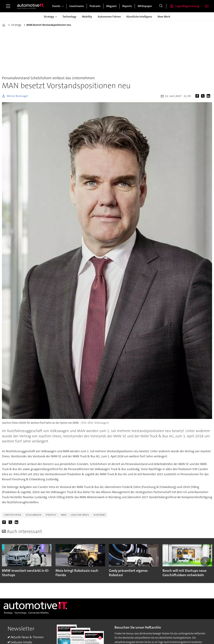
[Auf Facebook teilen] (198, 96)
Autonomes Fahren (109, 17)
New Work (164, 17)
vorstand (99, 515)
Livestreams (77, 6)
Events (56, 6)
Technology (69, 17)
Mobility (87, 17)
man (64, 515)
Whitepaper (145, 6)
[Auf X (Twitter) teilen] (203, 96)
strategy (51, 515)
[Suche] (161, 6)
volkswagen (33, 515)
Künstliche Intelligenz (139, 17)
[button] (205, 562)
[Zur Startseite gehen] (30, 6)
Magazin (111, 6)
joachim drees (80, 515)
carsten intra (13, 515)
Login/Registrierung (187, 6)
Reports (127, 6)
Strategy (49, 17)
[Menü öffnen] (8, 6)
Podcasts (95, 6)
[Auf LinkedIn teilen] (209, 96)
